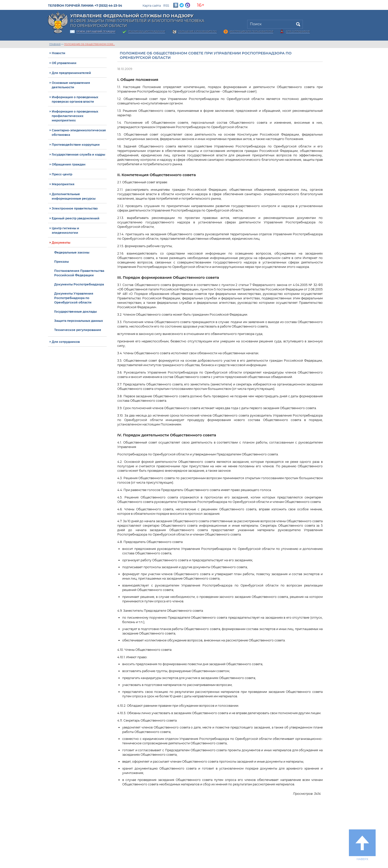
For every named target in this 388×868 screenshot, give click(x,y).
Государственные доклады (75, 312)
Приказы (61, 262)
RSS (166, 6)
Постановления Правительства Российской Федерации (79, 273)
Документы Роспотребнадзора (79, 284)
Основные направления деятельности (71, 85)
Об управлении (64, 63)
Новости (59, 53)
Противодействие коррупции (76, 145)
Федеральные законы (72, 252)
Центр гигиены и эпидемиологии (65, 230)
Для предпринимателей (71, 73)
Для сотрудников (298, 31)
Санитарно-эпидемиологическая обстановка (79, 132)
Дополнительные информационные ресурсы (74, 196)
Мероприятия (63, 184)
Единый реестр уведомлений (76, 218)
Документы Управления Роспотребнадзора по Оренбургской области (74, 298)
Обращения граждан (69, 164)
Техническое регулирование (78, 330)
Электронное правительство (75, 208)
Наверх (362, 845)
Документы (61, 243)
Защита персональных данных (79, 321)
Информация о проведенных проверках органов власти (75, 99)
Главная (55, 44)
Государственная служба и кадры (78, 154)
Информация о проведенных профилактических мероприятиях (75, 116)
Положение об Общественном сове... (89, 44)
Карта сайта (152, 6)
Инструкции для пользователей (251, 31)
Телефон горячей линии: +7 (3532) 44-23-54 (85, 6)
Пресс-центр (62, 174)
